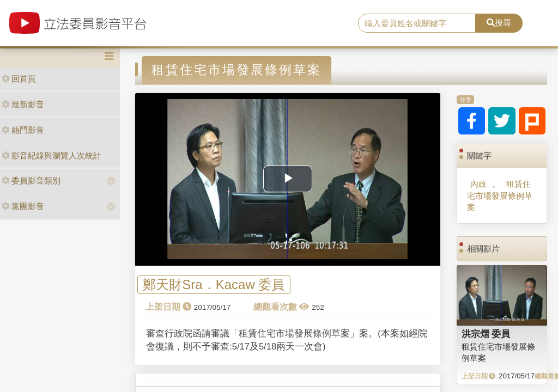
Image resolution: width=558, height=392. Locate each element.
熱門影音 (23, 130)
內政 (478, 184)
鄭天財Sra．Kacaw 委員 (214, 285)
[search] (417, 23)
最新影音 (23, 104)
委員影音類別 (31, 180)
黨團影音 (23, 206)
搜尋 (499, 23)
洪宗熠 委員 (486, 334)
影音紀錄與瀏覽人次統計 (51, 155)
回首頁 (19, 79)
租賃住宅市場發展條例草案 (500, 195)
